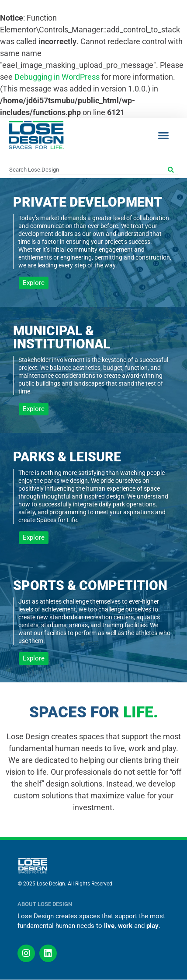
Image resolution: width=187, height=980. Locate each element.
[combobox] (88, 170)
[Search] (172, 170)
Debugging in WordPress (57, 77)
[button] (163, 135)
